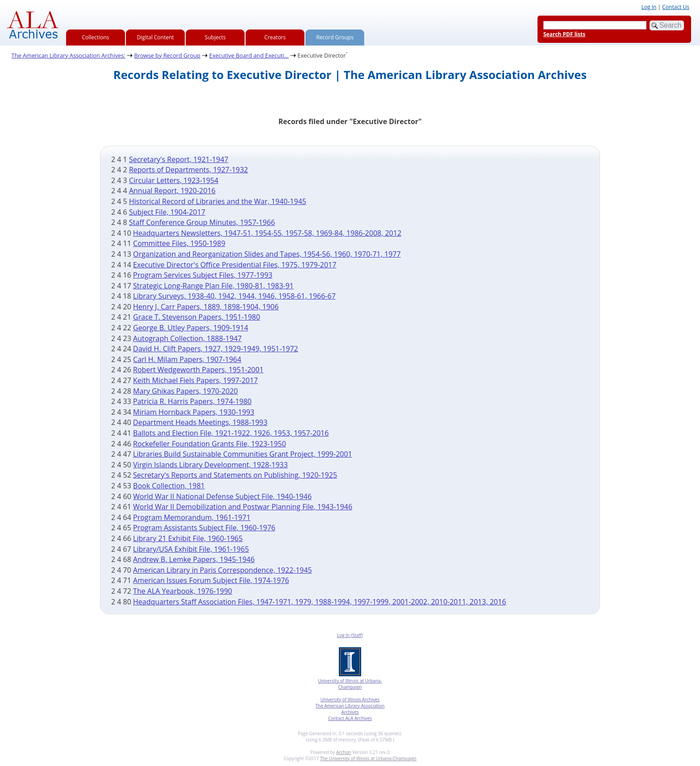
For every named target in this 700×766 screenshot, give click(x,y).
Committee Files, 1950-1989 (179, 243)
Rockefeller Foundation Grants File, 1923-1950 (210, 444)
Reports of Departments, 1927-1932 (189, 170)
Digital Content (155, 37)
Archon (344, 752)
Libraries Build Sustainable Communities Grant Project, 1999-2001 (243, 454)
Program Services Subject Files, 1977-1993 (203, 275)
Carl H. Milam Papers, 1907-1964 (187, 359)
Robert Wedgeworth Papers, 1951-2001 (198, 370)
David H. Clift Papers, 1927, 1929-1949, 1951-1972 (216, 349)
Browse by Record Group (167, 55)
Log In (649, 7)
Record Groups (335, 37)
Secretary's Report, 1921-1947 (179, 159)
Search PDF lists (564, 34)
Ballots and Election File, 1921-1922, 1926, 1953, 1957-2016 (231, 433)
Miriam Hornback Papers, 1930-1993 (194, 412)
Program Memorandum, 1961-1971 (192, 517)
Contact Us (676, 7)
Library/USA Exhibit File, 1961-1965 (191, 549)
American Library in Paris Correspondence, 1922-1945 (223, 570)
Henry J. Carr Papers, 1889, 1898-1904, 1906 (206, 307)
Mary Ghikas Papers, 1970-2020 (185, 391)
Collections (96, 37)
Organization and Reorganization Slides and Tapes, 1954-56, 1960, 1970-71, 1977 (267, 254)
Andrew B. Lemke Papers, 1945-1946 (194, 559)
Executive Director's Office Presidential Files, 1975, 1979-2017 (235, 265)
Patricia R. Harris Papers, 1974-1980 (192, 401)
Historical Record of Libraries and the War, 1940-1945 (218, 201)
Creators (275, 37)
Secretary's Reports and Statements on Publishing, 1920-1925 (235, 475)
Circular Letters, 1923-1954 (174, 180)
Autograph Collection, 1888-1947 (187, 338)
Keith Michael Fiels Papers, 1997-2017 (196, 380)
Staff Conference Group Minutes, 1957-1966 (202, 222)
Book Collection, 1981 (169, 486)
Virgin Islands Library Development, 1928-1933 (210, 465)
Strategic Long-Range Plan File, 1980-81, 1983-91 (213, 286)
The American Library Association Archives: (69, 55)
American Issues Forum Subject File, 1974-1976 (211, 580)
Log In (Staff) (350, 635)
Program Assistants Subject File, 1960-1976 (204, 528)
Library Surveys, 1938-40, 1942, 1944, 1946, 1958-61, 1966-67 (234, 296)
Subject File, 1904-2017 (167, 212)
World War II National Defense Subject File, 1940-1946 (222, 496)
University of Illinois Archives (350, 699)
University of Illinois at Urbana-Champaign (350, 684)
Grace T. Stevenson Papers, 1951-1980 (197, 317)
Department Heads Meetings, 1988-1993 (200, 422)
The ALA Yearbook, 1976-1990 (183, 591)
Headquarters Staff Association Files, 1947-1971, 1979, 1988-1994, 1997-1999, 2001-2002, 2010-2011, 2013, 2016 (320, 602)
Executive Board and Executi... (249, 55)
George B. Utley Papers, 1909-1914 (191, 328)
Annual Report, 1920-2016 (172, 191)
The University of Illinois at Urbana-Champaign (368, 758)
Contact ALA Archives (350, 718)
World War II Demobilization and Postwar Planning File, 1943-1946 (243, 507)
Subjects (215, 37)
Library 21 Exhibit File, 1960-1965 (188, 538)
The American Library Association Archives (350, 709)
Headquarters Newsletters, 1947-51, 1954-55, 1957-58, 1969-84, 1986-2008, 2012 (267, 233)
